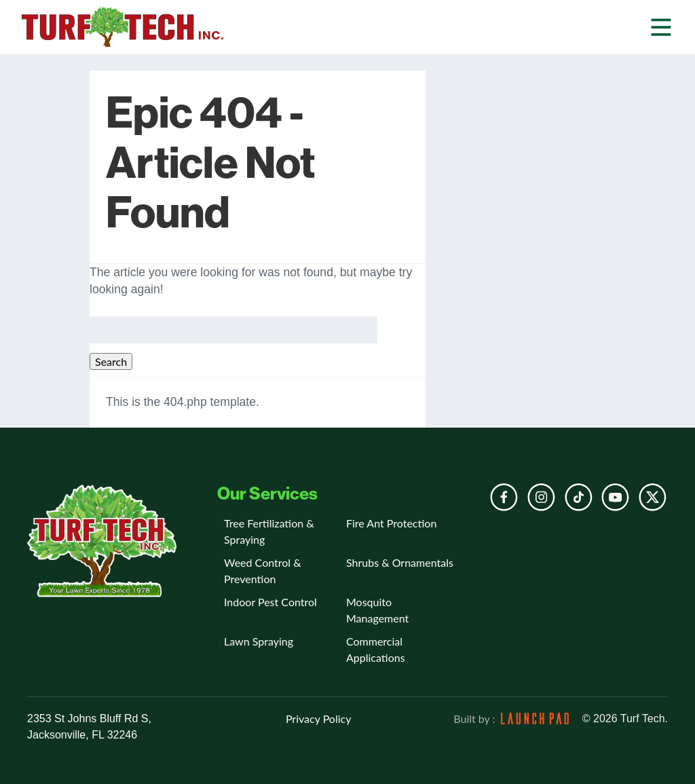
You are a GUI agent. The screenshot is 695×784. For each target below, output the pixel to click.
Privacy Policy (319, 718)
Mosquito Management (377, 610)
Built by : (511, 718)
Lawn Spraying (259, 641)
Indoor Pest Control (270, 602)
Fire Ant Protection (391, 523)
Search (111, 361)
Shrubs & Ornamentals (400, 562)
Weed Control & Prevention (263, 571)
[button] (661, 27)
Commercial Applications (376, 649)
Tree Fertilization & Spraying (269, 531)
